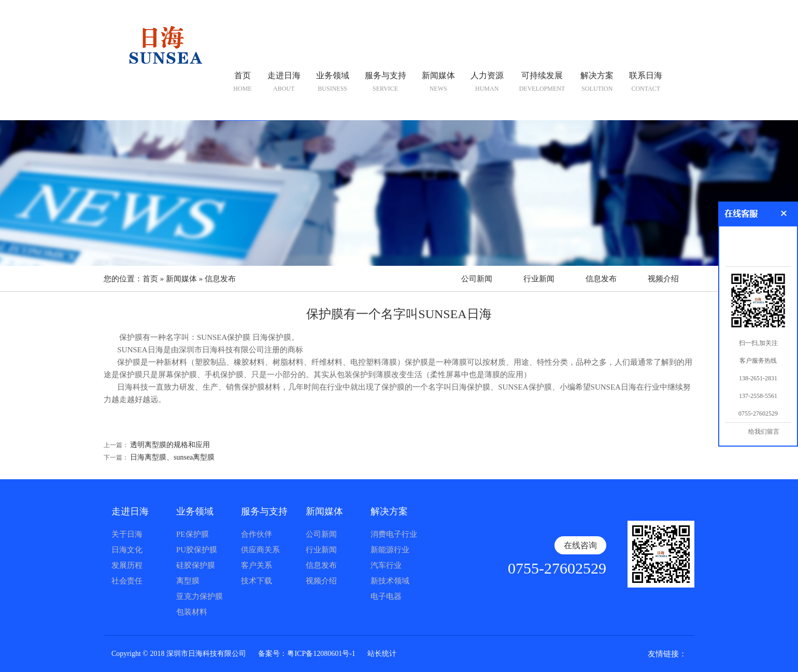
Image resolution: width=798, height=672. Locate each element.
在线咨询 (580, 545)
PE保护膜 (193, 534)
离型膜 (188, 581)
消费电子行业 (394, 534)
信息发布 (220, 279)
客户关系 (256, 565)
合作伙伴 (256, 534)
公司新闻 (477, 279)
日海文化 (127, 550)
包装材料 (192, 612)
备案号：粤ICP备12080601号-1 (307, 654)
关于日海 (127, 534)
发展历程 (127, 565)
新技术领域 (390, 581)
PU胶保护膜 (197, 550)
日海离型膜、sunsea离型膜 (172, 457)
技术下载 (256, 581)
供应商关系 (260, 550)
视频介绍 (663, 279)
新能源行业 (390, 550)
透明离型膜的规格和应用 (170, 445)
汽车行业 (386, 565)
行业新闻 (539, 279)
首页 (150, 279)
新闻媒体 (181, 279)
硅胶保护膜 (196, 565)
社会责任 (127, 581)
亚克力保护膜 (199, 596)
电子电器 (386, 596)
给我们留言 (764, 432)
